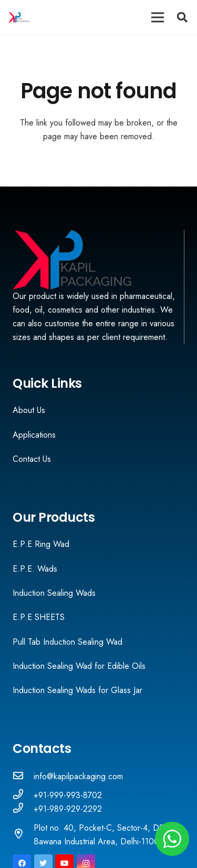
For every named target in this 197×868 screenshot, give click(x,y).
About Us (29, 410)
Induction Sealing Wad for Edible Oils (79, 666)
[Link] (19, 17)
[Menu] (158, 17)
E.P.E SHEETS (39, 617)
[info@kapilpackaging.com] (23, 777)
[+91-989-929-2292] (23, 809)
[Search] (182, 17)
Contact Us (32, 459)
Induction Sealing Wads (54, 593)
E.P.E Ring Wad (41, 544)
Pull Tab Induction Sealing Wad (68, 642)
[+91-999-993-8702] (23, 795)
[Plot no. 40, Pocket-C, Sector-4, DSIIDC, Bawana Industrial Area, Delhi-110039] (23, 835)
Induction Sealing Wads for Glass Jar (77, 690)
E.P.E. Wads (35, 569)
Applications (34, 435)
